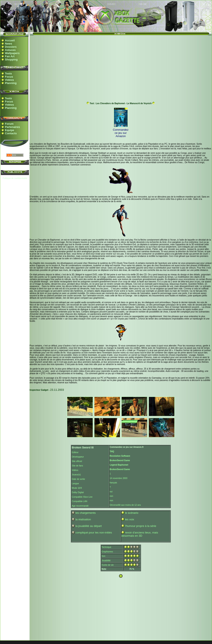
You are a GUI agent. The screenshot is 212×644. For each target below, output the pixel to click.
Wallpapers (12, 53)
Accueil (10, 40)
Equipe (9, 130)
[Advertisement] (121, 67)
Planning (11, 83)
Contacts (11, 133)
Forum (9, 124)
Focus (9, 77)
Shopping (11, 59)
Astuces (10, 50)
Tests (8, 73)
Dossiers (11, 47)
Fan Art (10, 56)
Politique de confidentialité (15, 178)
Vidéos (9, 80)
